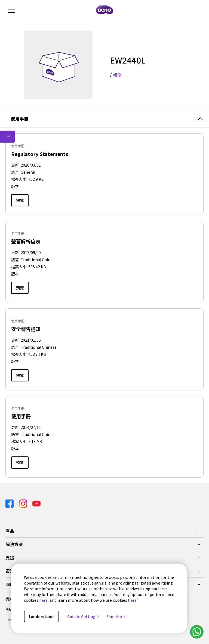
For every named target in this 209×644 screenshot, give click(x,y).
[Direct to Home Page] (104, 10)
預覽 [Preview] (20, 200)
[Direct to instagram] (24, 503)
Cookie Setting (84, 616)
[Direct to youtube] (36, 503)
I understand (41, 616)
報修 (117, 75)
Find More (118, 616)
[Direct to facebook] (10, 503)
